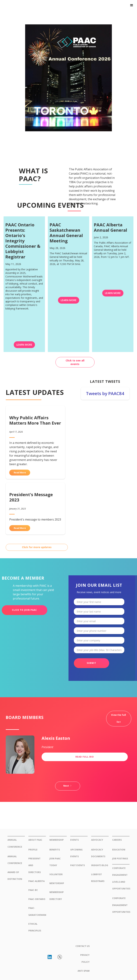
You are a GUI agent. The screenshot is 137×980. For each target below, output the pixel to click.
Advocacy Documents (98, 853)
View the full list (119, 718)
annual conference (15, 860)
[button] (132, 5)
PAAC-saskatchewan (37, 911)
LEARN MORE (24, 345)
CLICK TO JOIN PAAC (24, 610)
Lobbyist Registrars (98, 878)
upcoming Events (76, 853)
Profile (33, 850)
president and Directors (35, 865)
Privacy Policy (85, 958)
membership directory (57, 896)
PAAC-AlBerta (36, 881)
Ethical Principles (35, 927)
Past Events (78, 865)
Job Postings (120, 859)
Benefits (55, 850)
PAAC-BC (33, 890)
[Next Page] (68, 786)
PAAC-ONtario (37, 899)
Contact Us (83, 946)
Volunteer (56, 874)
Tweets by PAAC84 (105, 393)
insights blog (100, 865)
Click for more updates (37, 547)
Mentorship (57, 883)
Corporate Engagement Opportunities (121, 905)
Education (119, 850)
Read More (20, 473)
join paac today (55, 862)
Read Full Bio (85, 757)
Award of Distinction (15, 876)
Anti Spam (84, 971)
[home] (26, 8)
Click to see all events (75, 362)
